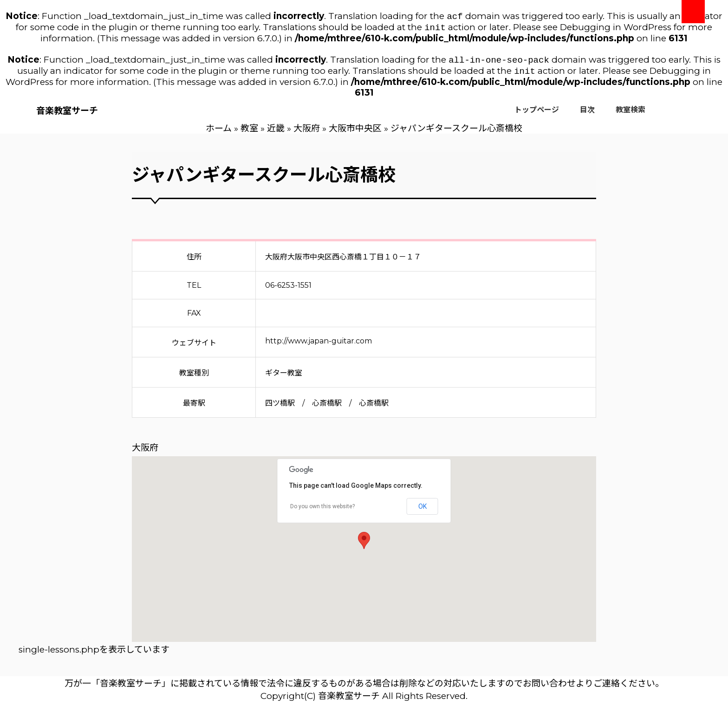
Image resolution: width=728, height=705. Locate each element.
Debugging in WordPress (616, 29)
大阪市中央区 (355, 132)
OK (422, 510)
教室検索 (630, 113)
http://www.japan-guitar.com (318, 345)
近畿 (276, 132)
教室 (249, 132)
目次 (587, 113)
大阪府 (307, 132)
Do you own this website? (322, 510)
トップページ (537, 113)
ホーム (219, 132)
